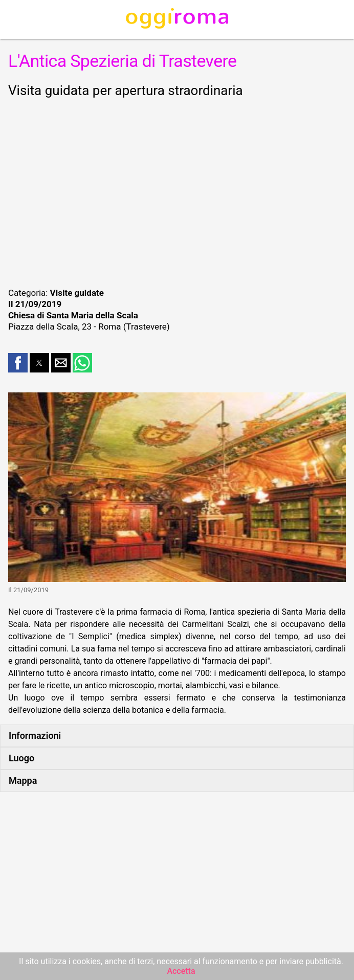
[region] (177, 191)
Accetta (181, 971)
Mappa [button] (23, 780)
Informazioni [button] (35, 736)
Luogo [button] (21, 758)
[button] (18, 363)
